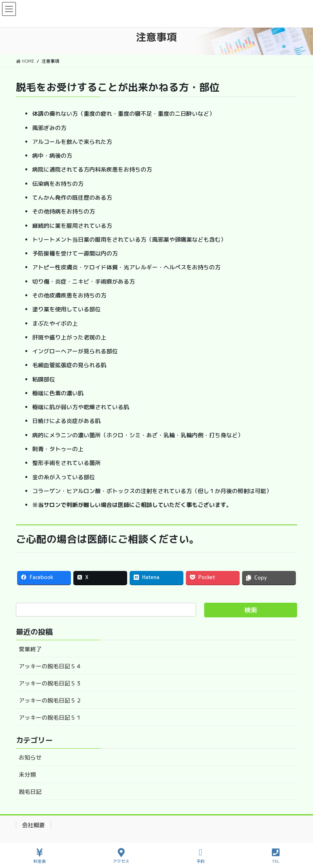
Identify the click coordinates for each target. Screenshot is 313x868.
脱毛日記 (30, 792)
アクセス (121, 856)
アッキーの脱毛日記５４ (50, 666)
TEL (276, 856)
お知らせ (30, 757)
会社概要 (33, 825)
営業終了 (30, 649)
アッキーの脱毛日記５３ (50, 683)
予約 (201, 856)
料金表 (40, 856)
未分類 (27, 774)
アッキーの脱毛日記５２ (50, 700)
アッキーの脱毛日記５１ (50, 717)
